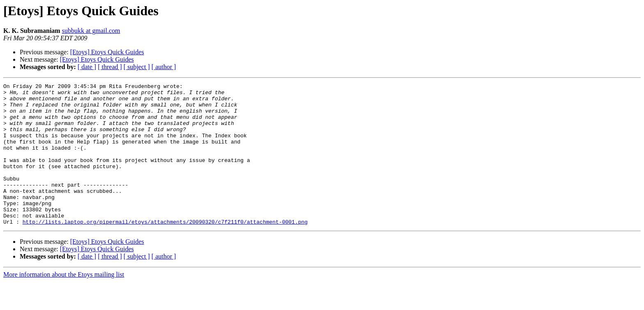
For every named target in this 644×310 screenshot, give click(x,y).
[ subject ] (137, 67)
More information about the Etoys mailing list (64, 303)
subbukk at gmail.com (91, 31)
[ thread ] (110, 67)
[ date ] (87, 67)
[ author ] (164, 67)
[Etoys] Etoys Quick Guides (107, 52)
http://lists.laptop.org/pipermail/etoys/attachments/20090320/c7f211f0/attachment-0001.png (165, 250)
